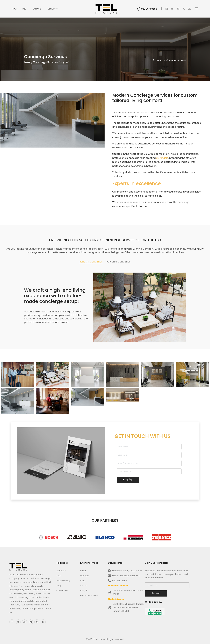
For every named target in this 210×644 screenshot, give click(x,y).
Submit (156, 592)
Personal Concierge (122, 262)
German (84, 574)
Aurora (84, 584)
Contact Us (62, 589)
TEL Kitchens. (99, 638)
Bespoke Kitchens (89, 594)
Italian (83, 570)
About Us (61, 570)
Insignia (84, 589)
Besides (53, 9)
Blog (59, 584)
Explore (38, 9)
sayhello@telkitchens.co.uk (126, 574)
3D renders (163, 158)
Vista (83, 579)
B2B (25, 9)
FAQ (58, 574)
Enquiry (128, 478)
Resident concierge (88, 262)
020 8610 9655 (149, 9)
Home (15, 9)
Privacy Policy (63, 579)
